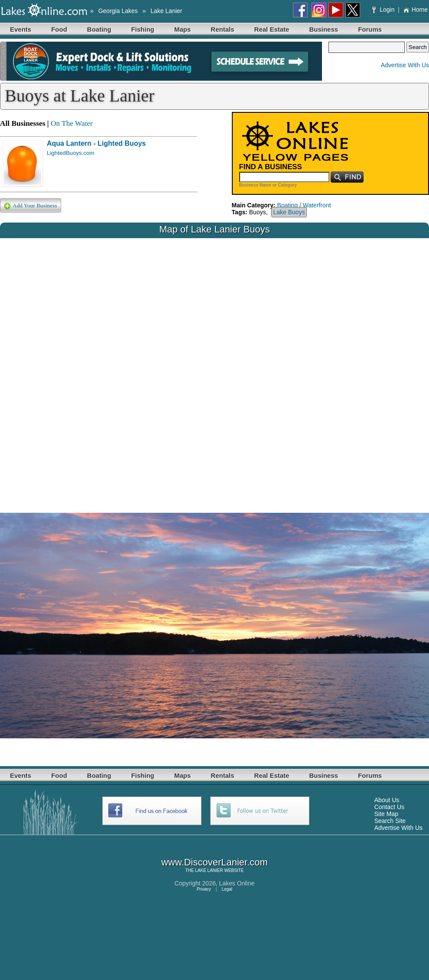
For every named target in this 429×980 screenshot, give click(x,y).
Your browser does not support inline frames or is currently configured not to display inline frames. (214, 369)
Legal (227, 889)
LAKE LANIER (209, 870)
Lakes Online (237, 883)
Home (415, 10)
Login (384, 10)
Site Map (386, 814)
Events (21, 29)
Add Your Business (31, 206)
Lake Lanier (166, 11)
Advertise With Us (405, 65)
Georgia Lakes (118, 11)
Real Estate (272, 29)
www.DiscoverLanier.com (214, 862)
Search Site (390, 821)
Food (59, 29)
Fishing (143, 29)
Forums (370, 29)
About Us (387, 800)
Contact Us (389, 807)
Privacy (204, 889)
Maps (182, 29)
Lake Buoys (289, 212)
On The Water (72, 123)
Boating (99, 29)
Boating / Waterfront (304, 205)
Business (323, 29)
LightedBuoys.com (71, 153)
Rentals (222, 29)
